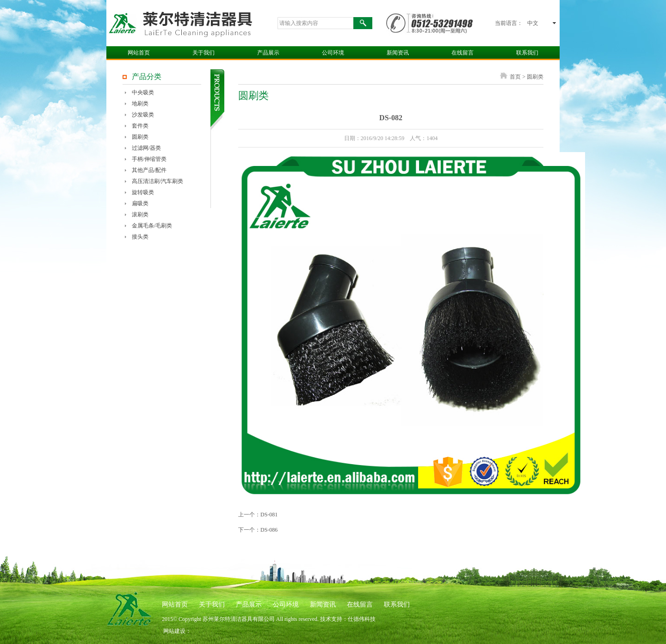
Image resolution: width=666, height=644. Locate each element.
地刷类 (140, 104)
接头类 (140, 237)
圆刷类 (140, 137)
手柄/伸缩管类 (149, 159)
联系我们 (527, 53)
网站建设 (174, 631)
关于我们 (203, 53)
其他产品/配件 (149, 170)
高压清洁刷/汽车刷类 (157, 181)
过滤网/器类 (146, 148)
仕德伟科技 (362, 619)
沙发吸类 (143, 115)
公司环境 (333, 53)
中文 (533, 23)
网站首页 (139, 53)
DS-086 (269, 530)
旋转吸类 (143, 192)
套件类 (140, 126)
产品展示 (268, 53)
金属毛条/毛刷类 (152, 226)
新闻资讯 (398, 53)
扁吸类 (140, 203)
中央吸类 (143, 92)
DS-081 (269, 515)
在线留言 (462, 53)
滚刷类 (140, 215)
